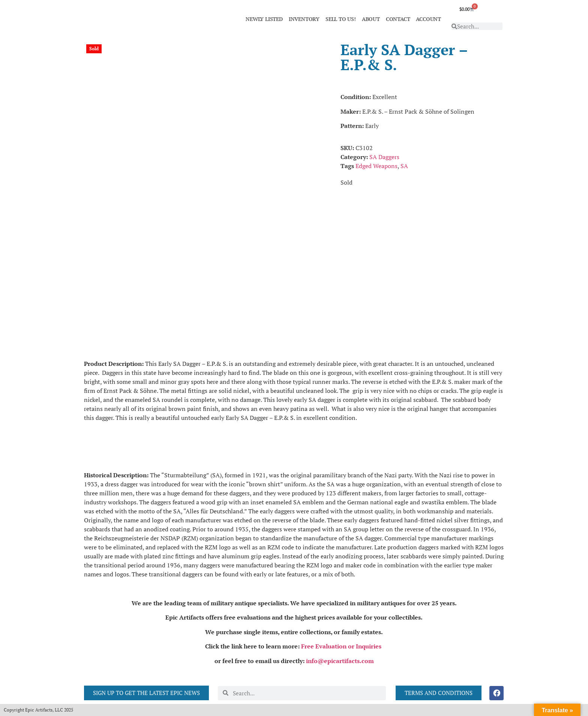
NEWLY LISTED (264, 19)
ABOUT (371, 19)
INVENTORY (304, 19)
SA (404, 166)
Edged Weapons (376, 166)
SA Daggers (384, 157)
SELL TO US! (341, 19)
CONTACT (398, 19)
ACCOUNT (428, 19)
